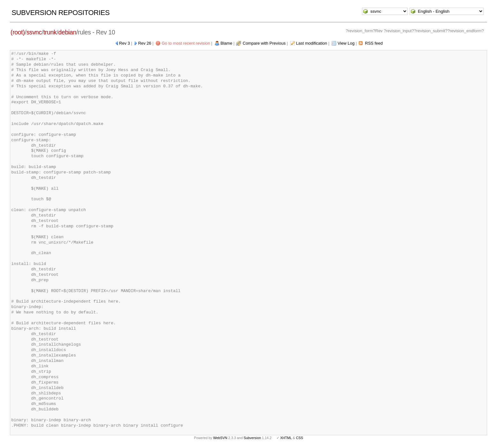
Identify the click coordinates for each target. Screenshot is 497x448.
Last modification (312, 43)
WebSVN (220, 438)
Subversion (252, 438)
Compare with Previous (264, 43)
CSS (299, 438)
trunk (50, 32)
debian (67, 32)
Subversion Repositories (60, 13)
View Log (346, 43)
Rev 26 (145, 43)
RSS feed (374, 43)
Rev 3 (124, 43)
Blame (226, 43)
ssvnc (34, 32)
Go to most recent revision (186, 43)
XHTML (286, 438)
